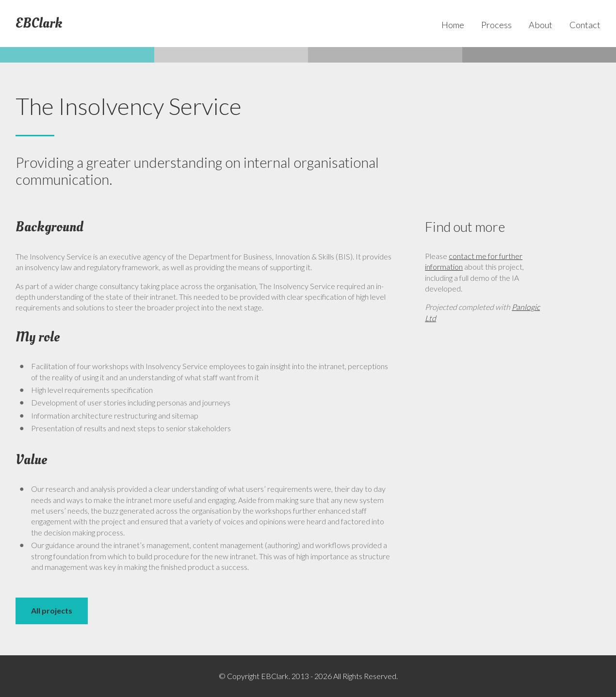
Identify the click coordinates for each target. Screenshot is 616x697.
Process (496, 25)
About (541, 25)
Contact (585, 25)
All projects (52, 610)
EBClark (39, 24)
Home (453, 25)
